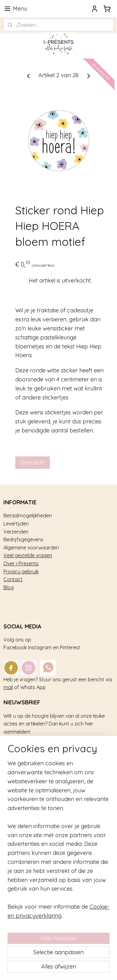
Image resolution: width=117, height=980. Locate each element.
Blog (9, 587)
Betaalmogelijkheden (28, 516)
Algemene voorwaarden (31, 548)
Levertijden (16, 524)
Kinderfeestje (19, 780)
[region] (58, 892)
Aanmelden (24, 749)
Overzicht (33, 462)
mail (8, 687)
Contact (13, 579)
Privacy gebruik (21, 572)
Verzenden (16, 532)
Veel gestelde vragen (28, 555)
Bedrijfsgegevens (23, 539)
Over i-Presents (21, 563)
